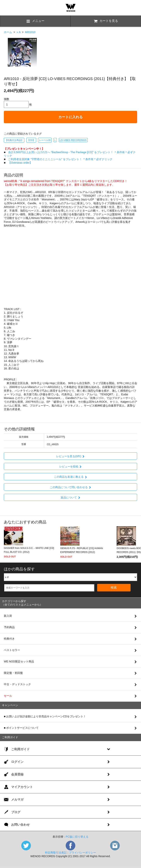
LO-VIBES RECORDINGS (73, 140)
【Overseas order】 (20, 163)
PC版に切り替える (77, 837)
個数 (7, 99)
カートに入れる (70, 117)
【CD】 (31, 140)
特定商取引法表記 (56, 853)
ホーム (8, 32)
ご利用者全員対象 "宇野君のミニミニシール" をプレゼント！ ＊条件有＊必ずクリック (60, 159)
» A (19, 32)
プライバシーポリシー (82, 853)
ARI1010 (30, 32)
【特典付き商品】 (14, 140)
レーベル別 (45, 140)
